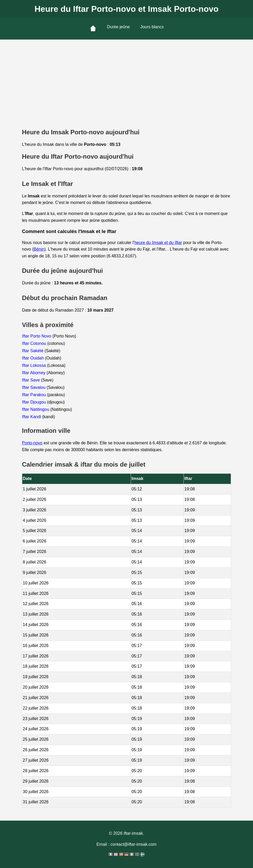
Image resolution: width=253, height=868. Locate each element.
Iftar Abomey (34, 373)
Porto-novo (32, 443)
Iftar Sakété (33, 351)
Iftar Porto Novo (37, 336)
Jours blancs (152, 27)
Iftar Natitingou (36, 409)
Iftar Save (31, 380)
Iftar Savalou (34, 387)
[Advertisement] (126, 79)
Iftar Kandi (32, 417)
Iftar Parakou (34, 395)
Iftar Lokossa (34, 365)
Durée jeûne (119, 27)
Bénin (39, 249)
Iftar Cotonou (35, 343)
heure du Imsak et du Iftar (158, 243)
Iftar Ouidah (33, 358)
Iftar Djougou (34, 402)
